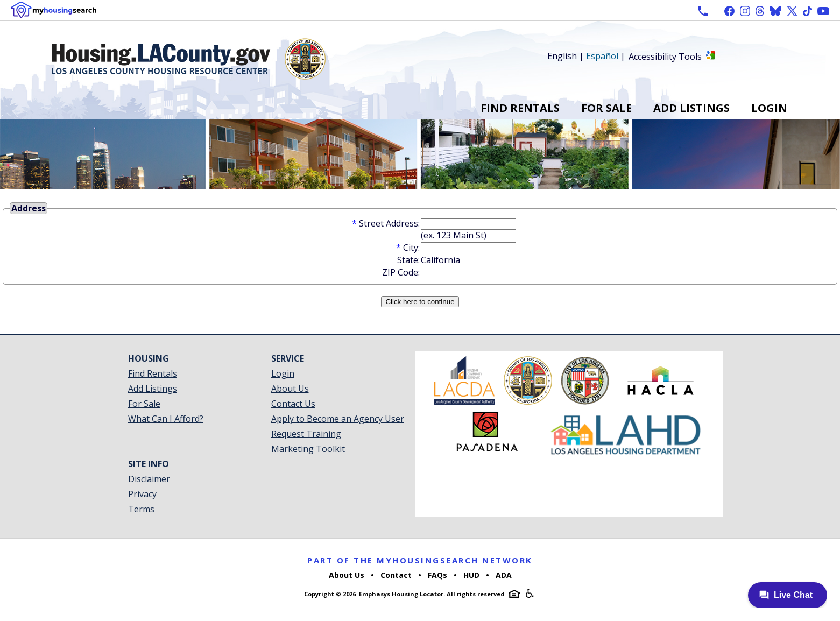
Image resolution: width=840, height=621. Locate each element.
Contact (396, 575)
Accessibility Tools (665, 57)
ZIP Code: (401, 272)
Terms (141, 509)
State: (408, 260)
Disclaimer (149, 479)
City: (411, 248)
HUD (471, 575)
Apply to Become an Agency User (338, 419)
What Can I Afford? (166, 419)
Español (602, 56)
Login (769, 108)
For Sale (606, 108)
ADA (504, 575)
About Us (290, 389)
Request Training (306, 434)
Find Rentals (520, 108)
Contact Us (293, 404)
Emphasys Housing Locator (401, 594)
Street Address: (389, 223)
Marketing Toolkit (308, 449)
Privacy (142, 494)
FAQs (437, 575)
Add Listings (691, 108)
